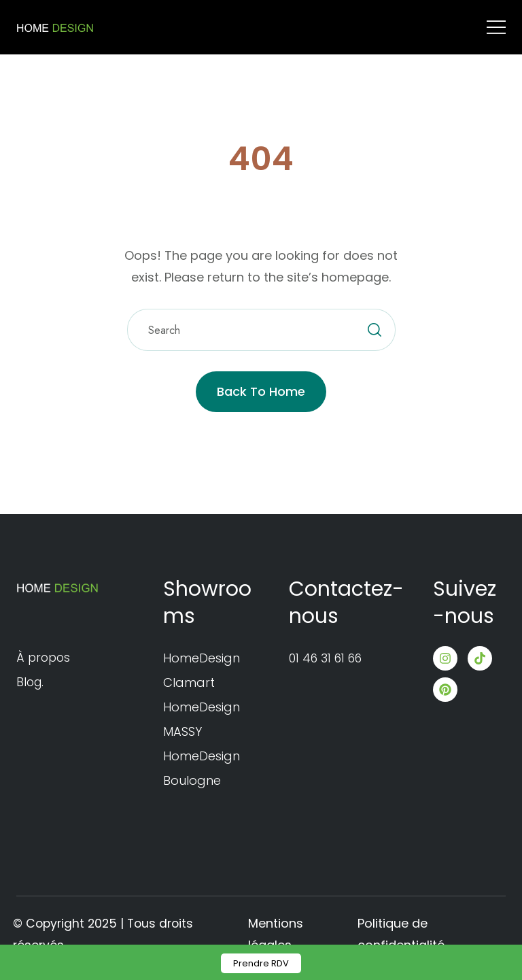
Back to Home (261, 391)
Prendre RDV (261, 963)
